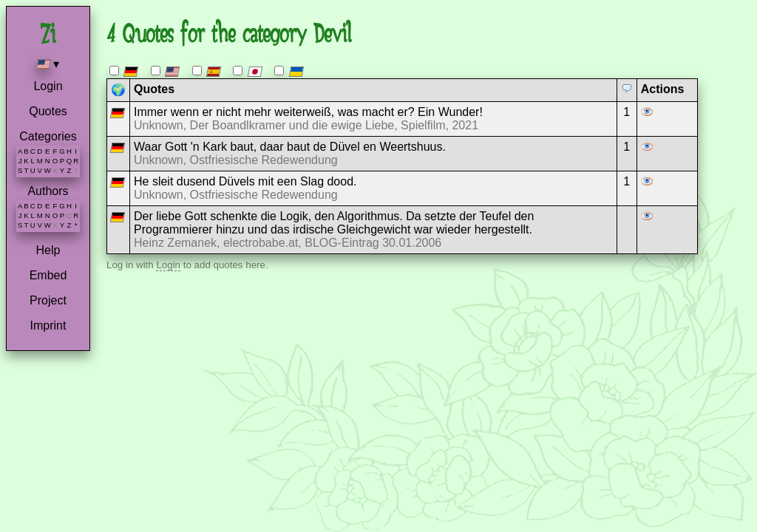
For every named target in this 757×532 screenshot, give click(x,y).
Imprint (48, 325)
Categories (48, 136)
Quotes (48, 111)
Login (48, 86)
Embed (48, 275)
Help (48, 250)
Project (48, 300)
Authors (48, 191)
